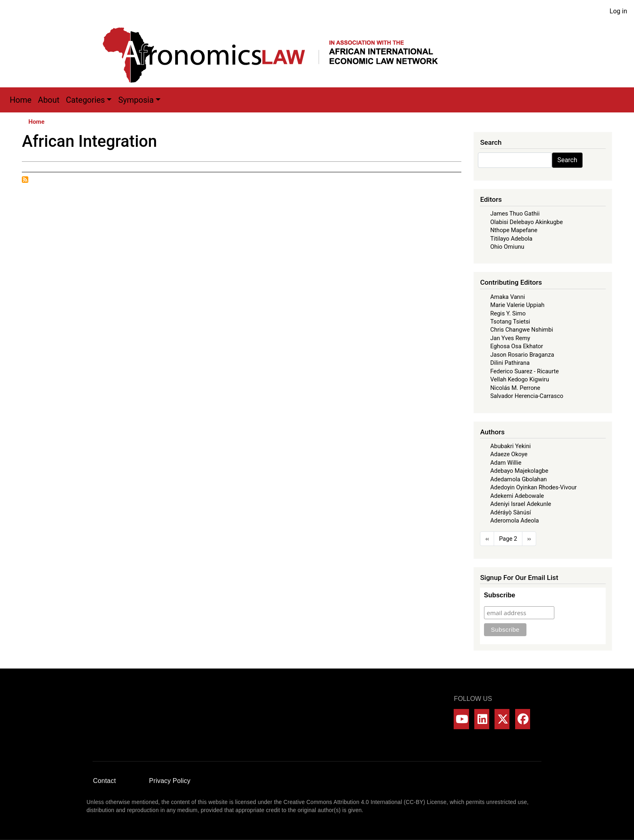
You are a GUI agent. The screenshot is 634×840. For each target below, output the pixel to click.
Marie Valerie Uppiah (517, 305)
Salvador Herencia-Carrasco (527, 396)
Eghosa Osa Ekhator (517, 346)
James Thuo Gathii (515, 214)
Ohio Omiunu (507, 247)
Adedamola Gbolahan (518, 479)
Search (567, 160)
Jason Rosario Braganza (522, 355)
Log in (618, 11)
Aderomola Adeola (514, 521)
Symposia (136, 100)
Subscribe (500, 595)
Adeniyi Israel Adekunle (521, 504)
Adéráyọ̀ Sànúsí (510, 512)
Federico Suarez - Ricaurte (524, 371)
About (49, 100)
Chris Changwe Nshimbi (521, 330)
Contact (105, 781)
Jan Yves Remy (510, 338)
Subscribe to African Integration (25, 180)
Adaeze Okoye (509, 454)
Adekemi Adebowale (517, 496)
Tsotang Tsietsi (510, 322)
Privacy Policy (170, 781)
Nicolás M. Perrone (515, 388)
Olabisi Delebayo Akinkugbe (526, 222)
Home (21, 100)
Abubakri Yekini (510, 446)
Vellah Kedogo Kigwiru (519, 379)
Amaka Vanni (507, 297)
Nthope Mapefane (514, 230)
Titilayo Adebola (511, 239)
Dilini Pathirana (510, 363)
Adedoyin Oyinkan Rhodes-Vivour (533, 487)
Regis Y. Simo (508, 313)
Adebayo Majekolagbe (519, 471)
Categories (85, 100)
